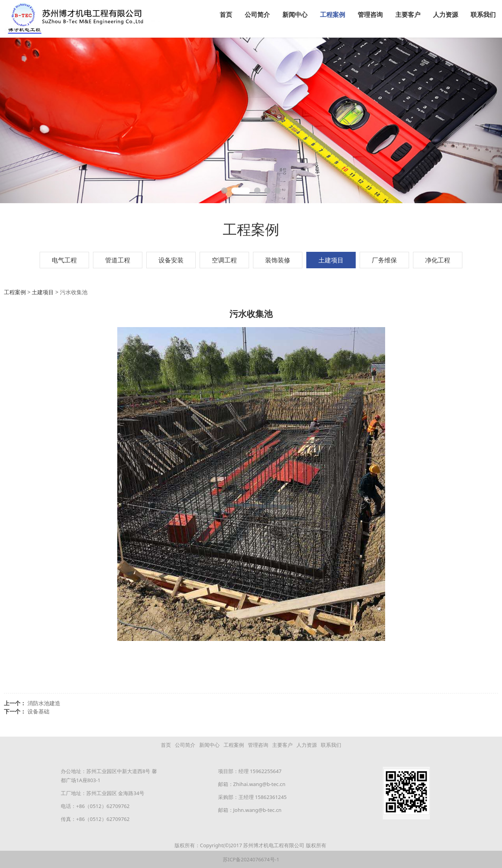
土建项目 (331, 260)
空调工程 (224, 260)
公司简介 (257, 15)
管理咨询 (370, 15)
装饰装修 (278, 260)
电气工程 (64, 260)
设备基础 (38, 711)
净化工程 (438, 260)
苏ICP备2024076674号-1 (251, 859)
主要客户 (408, 15)
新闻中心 (295, 15)
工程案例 (333, 15)
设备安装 (171, 260)
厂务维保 (384, 260)
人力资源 (446, 15)
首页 (226, 15)
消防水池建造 (44, 703)
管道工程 (118, 260)
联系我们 (483, 15)
